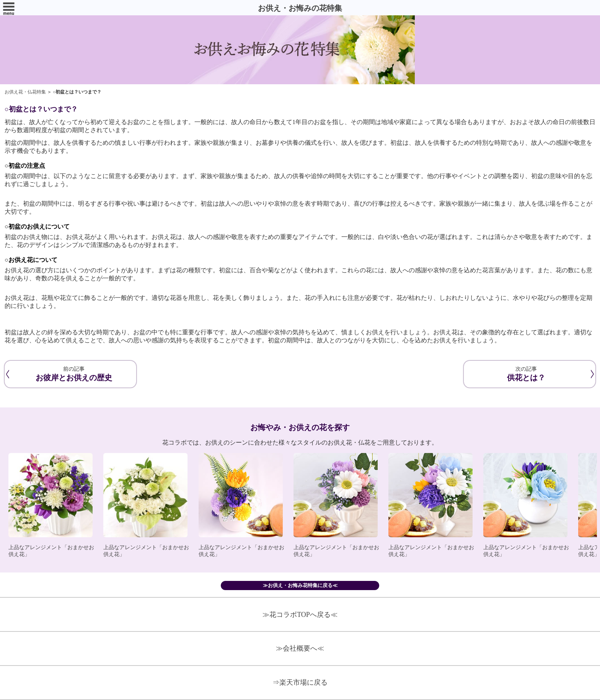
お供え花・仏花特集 (25, 92)
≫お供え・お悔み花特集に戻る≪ (300, 585)
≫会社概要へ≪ (300, 648)
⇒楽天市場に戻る (300, 682)
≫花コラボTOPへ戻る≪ (300, 615)
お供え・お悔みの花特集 (300, 8)
